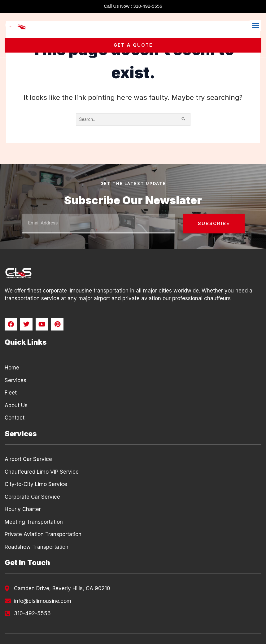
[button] (255, 26)
